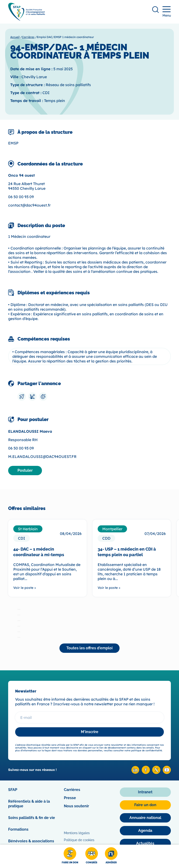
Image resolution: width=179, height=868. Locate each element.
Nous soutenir (76, 806)
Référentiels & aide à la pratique (29, 804)
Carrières (28, 37)
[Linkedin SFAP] (135, 773)
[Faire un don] (70, 856)
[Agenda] (145, 831)
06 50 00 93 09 (21, 197)
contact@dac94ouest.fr (29, 205)
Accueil (15, 37)
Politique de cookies (79, 840)
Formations (18, 829)
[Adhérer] (111, 856)
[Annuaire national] (145, 818)
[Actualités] (145, 843)
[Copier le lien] (43, 397)
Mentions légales (77, 833)
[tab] (19, 609)
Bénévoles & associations (31, 841)
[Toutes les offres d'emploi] (89, 648)
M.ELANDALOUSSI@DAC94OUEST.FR (42, 457)
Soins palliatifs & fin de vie (32, 818)
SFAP (13, 790)
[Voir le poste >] (47, 588)
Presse (70, 798)
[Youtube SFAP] (167, 773)
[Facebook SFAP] (146, 773)
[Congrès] (92, 856)
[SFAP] (27, 19)
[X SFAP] (156, 773)
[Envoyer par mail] (22, 397)
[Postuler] (25, 471)
